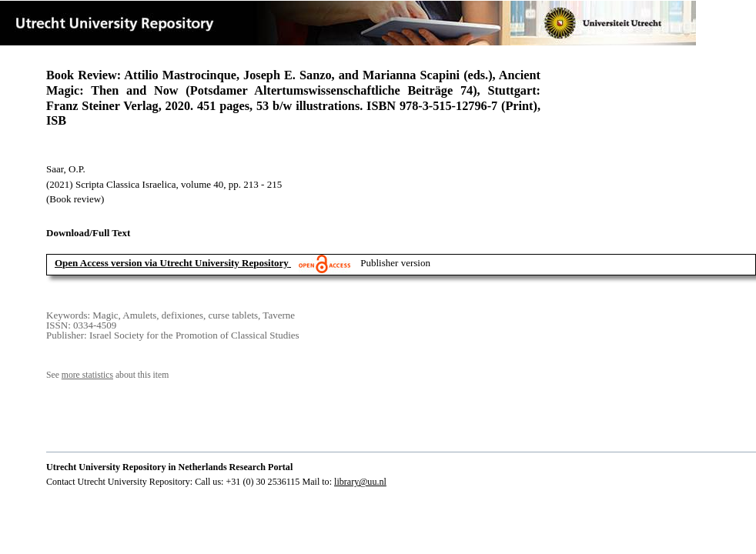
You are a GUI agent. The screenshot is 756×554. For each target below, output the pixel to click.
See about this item (107, 375)
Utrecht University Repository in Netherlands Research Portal (169, 467)
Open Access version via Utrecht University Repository (172, 263)
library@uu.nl (360, 482)
